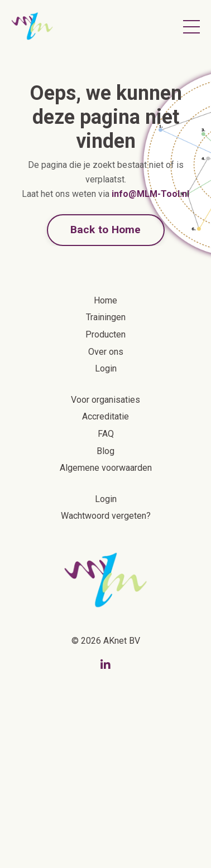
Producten (106, 334)
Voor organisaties (106, 400)
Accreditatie (106, 416)
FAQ (106, 434)
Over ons (106, 352)
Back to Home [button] (106, 230)
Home (106, 300)
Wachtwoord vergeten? (106, 516)
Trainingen (106, 317)
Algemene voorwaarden (106, 468)
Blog (106, 451)
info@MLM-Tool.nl (150, 194)
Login (106, 368)
